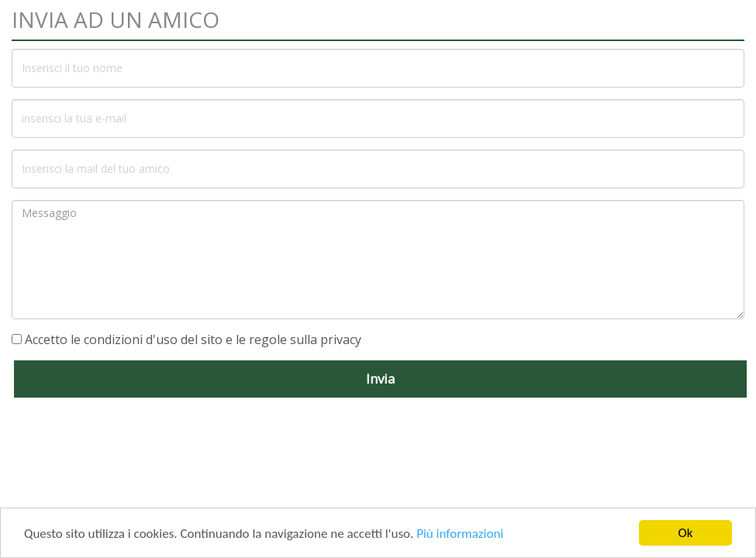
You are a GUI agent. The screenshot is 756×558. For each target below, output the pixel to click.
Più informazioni (460, 534)
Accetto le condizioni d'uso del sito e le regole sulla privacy (193, 339)
